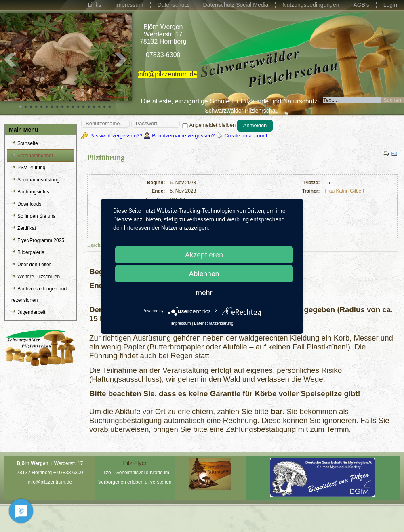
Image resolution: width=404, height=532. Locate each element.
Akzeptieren (204, 255)
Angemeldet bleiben (208, 125)
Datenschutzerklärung (214, 323)
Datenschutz (173, 5)
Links (95, 5)
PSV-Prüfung (31, 168)
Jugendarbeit (31, 312)
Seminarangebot (35, 156)
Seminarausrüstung (38, 180)
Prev (11, 60)
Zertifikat (27, 228)
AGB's (361, 5)
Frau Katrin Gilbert (345, 191)
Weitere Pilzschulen (39, 277)
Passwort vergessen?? (116, 136)
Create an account (246, 136)
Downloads (29, 204)
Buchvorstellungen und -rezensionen (40, 294)
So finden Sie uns (36, 216)
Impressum (129, 5)
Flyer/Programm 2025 (41, 240)
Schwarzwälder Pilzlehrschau (242, 111)
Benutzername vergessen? (183, 136)
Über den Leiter (34, 265)
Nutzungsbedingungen (311, 5)
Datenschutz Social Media (236, 5)
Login (390, 5)
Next (121, 60)
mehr (204, 293)
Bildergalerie (31, 252)
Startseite (28, 143)
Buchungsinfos (33, 192)
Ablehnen (204, 274)
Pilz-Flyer (135, 463)
